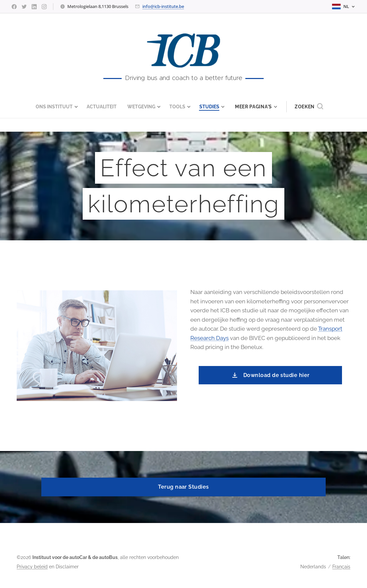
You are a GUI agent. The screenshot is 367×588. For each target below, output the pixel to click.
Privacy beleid (32, 567)
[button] (314, 107)
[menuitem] (55, 107)
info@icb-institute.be (163, 6)
